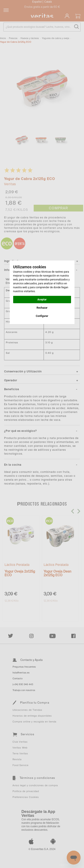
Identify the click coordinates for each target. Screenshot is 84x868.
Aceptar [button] (42, 300)
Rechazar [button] (42, 308)
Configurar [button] (42, 316)
